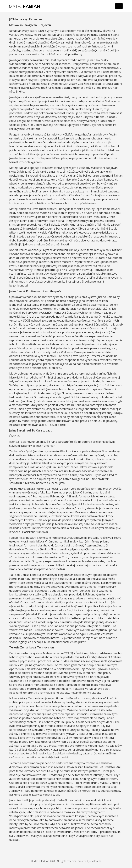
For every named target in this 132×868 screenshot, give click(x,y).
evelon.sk (96, 861)
